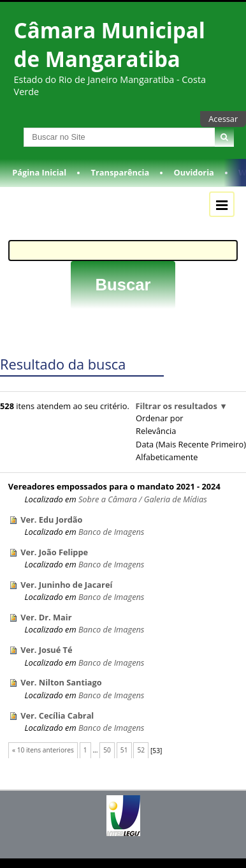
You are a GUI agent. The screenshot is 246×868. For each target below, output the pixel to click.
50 (107, 750)
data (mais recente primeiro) (191, 444)
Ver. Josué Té (46, 650)
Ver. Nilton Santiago (61, 682)
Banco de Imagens (111, 532)
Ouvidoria (194, 172)
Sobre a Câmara (108, 499)
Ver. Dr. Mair (46, 617)
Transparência (120, 172)
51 (124, 750)
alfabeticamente (167, 457)
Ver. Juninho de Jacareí (66, 585)
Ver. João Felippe (54, 552)
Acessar (223, 119)
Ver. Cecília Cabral (57, 715)
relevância (156, 431)
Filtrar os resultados (176, 406)
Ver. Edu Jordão (51, 520)
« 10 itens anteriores (43, 750)
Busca (12, 127)
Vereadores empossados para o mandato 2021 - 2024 (114, 486)
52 (141, 750)
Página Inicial (39, 172)
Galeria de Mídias (176, 499)
